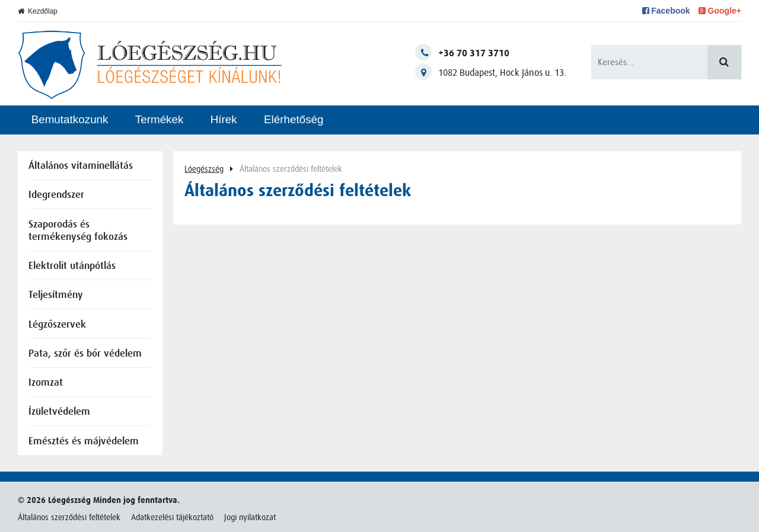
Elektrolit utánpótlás (72, 266)
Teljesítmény (56, 295)
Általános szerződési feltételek (69, 517)
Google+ (720, 11)
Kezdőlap (38, 11)
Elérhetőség (294, 119)
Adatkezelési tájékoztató (172, 517)
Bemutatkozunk (70, 119)
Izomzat (46, 383)
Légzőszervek (57, 325)
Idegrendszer (56, 195)
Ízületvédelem (59, 412)
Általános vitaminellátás (81, 166)
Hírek (224, 119)
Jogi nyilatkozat (250, 517)
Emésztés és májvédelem (84, 442)
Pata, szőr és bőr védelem (85, 354)
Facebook (666, 11)
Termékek (160, 119)
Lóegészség (204, 169)
